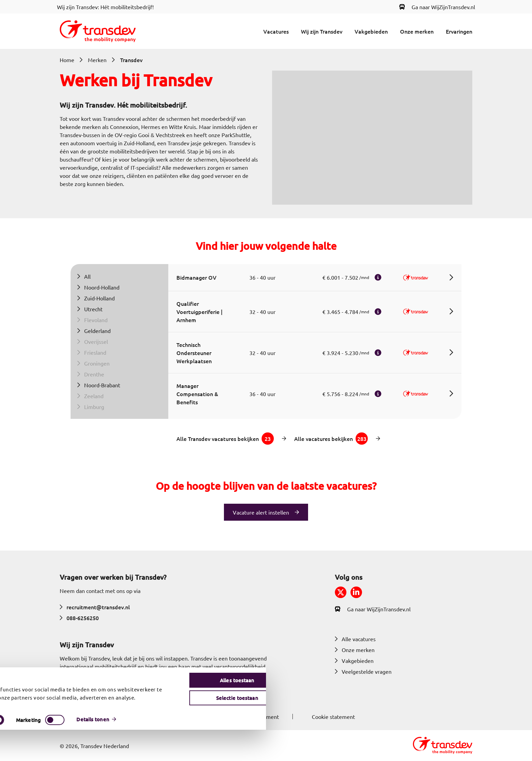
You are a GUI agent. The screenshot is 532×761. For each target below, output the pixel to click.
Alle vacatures (355, 639)
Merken (97, 60)
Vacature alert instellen (261, 512)
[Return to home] (98, 31)
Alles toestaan (461, 705)
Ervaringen (459, 31)
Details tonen (359, 750)
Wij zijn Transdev (322, 31)
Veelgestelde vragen (363, 671)
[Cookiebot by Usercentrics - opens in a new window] (41, 750)
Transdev (131, 60)
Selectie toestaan (461, 723)
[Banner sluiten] (524, 700)
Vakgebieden (371, 31)
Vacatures (276, 31)
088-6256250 (79, 618)
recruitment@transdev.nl (95, 607)
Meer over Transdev (89, 691)
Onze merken (417, 31)
